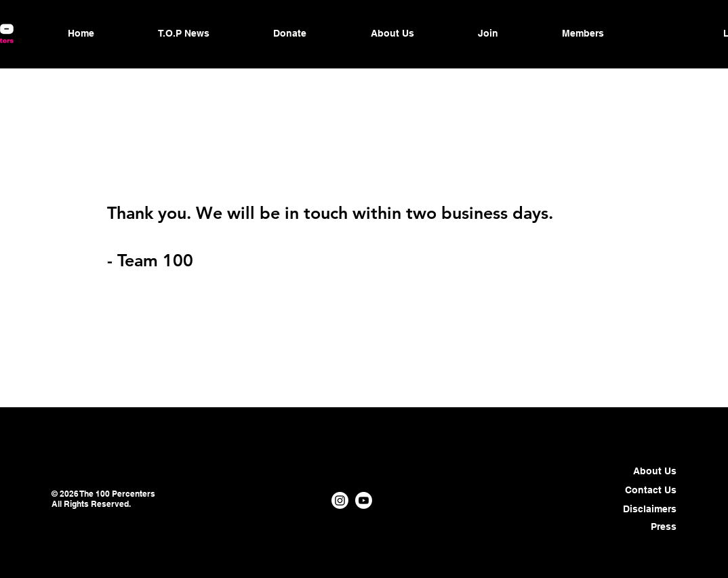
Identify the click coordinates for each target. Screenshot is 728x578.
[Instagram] (340, 500)
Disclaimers (650, 509)
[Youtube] (364, 500)
